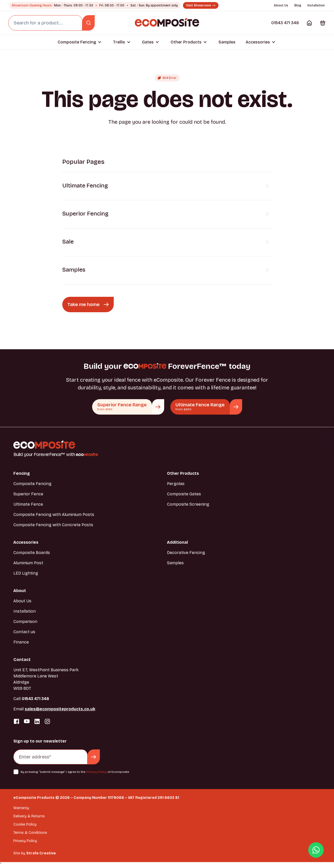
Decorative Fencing (186, 553)
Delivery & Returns (29, 816)
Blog (298, 5)
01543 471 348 (285, 23)
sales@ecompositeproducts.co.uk (60, 709)
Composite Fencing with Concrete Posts (53, 525)
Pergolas (176, 484)
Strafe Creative (41, 853)
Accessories (258, 42)
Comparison (25, 621)
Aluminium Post (28, 563)
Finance (21, 642)
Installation (316, 5)
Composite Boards (32, 553)
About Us (281, 5)
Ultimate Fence (28, 504)
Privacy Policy (96, 772)
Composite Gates (184, 494)
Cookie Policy (25, 824)
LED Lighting (26, 573)
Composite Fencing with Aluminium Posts (54, 514)
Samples (227, 42)
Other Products (186, 42)
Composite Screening (188, 504)
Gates (148, 42)
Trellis (119, 42)
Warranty (21, 808)
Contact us (24, 632)
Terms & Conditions (30, 833)
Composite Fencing (77, 42)
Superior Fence (28, 494)
